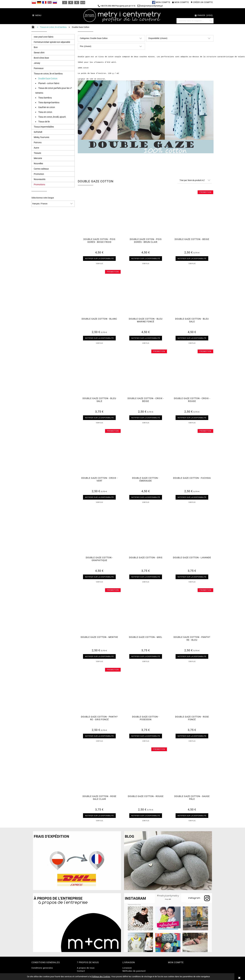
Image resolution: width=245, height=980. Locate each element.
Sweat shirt (39, 53)
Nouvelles (38, 163)
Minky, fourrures (42, 137)
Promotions (39, 185)
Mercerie (38, 158)
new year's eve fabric (44, 37)
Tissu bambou (45, 98)
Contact (81, 971)
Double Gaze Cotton (48, 78)
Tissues (37, 153)
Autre (36, 148)
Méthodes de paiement (134, 971)
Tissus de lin (44, 122)
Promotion (39, 174)
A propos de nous (86, 968)
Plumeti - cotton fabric (49, 83)
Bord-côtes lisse (41, 58)
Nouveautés (40, 179)
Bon (36, 47)
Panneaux (39, 68)
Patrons (38, 142)
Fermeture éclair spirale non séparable (52, 42)
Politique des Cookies (101, 977)
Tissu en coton (45, 112)
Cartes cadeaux (41, 169)
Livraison (127, 968)
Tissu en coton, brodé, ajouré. (52, 117)
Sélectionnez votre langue (43, 198)
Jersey (37, 63)
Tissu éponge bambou (49, 102)
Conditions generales (42, 968)
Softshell (38, 132)
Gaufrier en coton (47, 107)
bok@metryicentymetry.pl (150, 6)
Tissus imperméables (44, 127)
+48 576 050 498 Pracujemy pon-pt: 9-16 (117, 6)
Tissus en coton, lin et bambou (48, 74)
